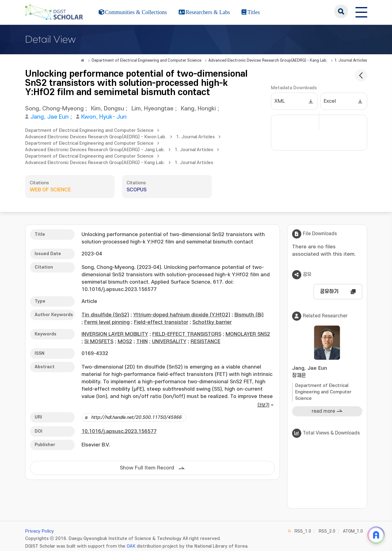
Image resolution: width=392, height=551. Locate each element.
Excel (330, 101)
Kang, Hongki (198, 109)
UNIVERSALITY (169, 342)
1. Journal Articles (351, 60)
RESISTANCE (206, 342)
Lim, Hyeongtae (152, 109)
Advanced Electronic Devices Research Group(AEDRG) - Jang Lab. (95, 150)
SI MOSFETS (99, 342)
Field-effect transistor (161, 322)
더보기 (263, 405)
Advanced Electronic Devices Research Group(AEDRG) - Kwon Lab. (96, 137)
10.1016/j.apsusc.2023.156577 (119, 431)
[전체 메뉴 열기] (361, 11)
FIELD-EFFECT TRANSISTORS (187, 334)
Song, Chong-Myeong (54, 109)
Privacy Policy (40, 531)
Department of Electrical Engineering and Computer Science (147, 60)
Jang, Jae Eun (49, 117)
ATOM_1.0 (353, 531)
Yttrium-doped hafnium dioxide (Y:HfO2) (182, 315)
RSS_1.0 (303, 531)
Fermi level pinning (107, 322)
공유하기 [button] (329, 292)
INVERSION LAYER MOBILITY (115, 334)
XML (280, 101)
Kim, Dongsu (108, 109)
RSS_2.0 (327, 531)
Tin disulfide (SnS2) (105, 315)
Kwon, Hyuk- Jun (104, 117)
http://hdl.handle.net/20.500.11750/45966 (136, 417)
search (341, 11)
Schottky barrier (212, 322)
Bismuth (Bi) (249, 315)
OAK (131, 546)
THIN (142, 342)
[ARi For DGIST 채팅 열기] (376, 535)
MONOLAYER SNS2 (248, 334)
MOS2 (125, 342)
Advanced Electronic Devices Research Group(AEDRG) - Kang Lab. (268, 60)
